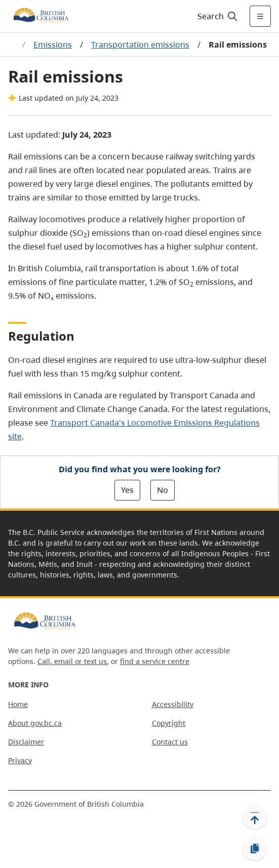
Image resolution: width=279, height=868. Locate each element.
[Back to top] (255, 817)
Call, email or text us (72, 661)
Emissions (53, 45)
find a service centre (155, 661)
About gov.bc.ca (35, 723)
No (163, 490)
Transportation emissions (140, 45)
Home (18, 704)
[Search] (216, 16)
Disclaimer (26, 742)
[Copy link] (255, 849)
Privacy (20, 760)
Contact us (170, 742)
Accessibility (173, 704)
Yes (127, 490)
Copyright (169, 723)
